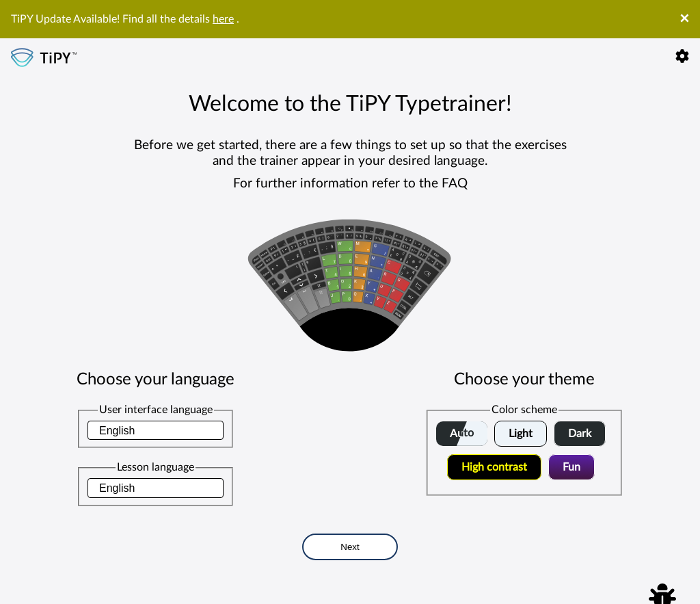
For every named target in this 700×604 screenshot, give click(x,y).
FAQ (455, 184)
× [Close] (684, 19)
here (223, 19)
